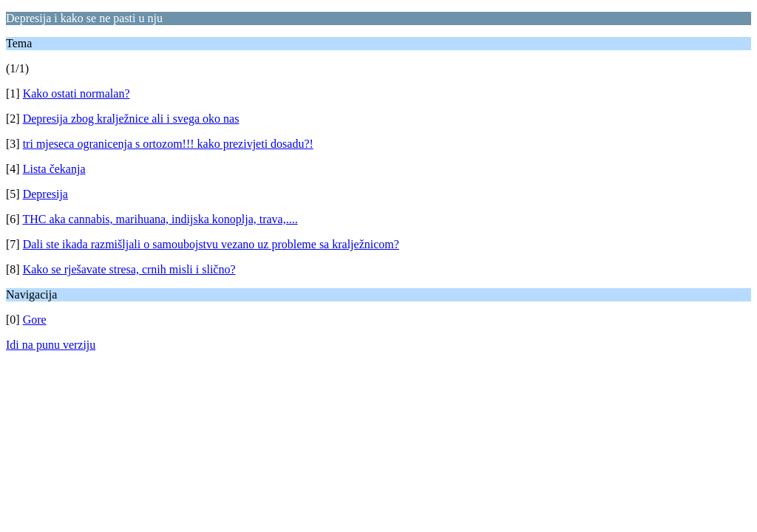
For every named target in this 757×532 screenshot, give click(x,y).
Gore (35, 320)
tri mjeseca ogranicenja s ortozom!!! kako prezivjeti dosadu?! (168, 144)
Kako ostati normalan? (77, 93)
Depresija (45, 194)
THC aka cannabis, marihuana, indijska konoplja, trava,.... (160, 219)
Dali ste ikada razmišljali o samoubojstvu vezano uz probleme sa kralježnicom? (211, 244)
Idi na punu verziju (51, 345)
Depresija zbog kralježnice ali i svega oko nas (131, 119)
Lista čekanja (54, 169)
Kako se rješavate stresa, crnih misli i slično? (129, 269)
